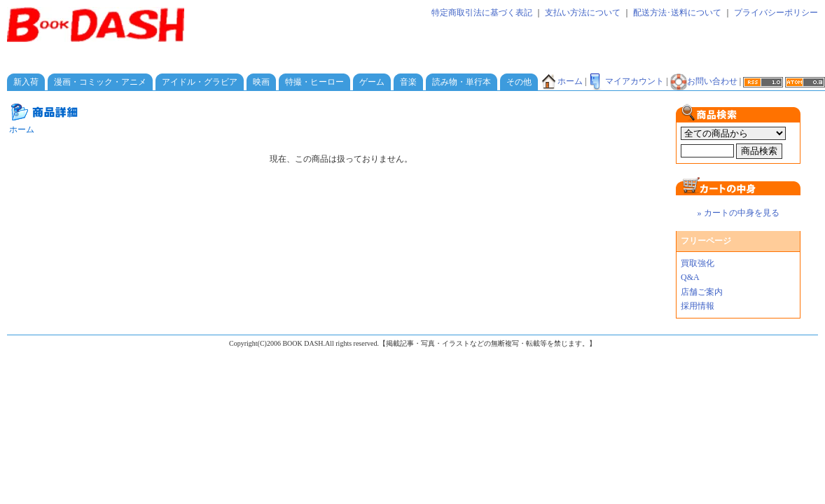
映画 (261, 82)
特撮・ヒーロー (314, 82)
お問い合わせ (704, 81)
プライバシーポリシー (776, 13)
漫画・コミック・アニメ (100, 82)
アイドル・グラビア (200, 82)
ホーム (562, 81)
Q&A (690, 277)
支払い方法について (583, 13)
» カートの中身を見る (739, 213)
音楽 (408, 82)
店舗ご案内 (702, 292)
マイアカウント (626, 81)
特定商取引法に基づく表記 (482, 13)
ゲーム (372, 82)
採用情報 (698, 306)
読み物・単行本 (462, 82)
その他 (519, 82)
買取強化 (698, 263)
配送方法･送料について (677, 13)
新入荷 (26, 82)
